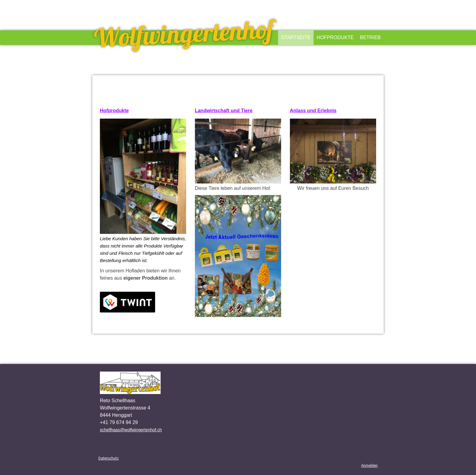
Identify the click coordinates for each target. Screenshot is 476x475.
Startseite (296, 37)
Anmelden (369, 465)
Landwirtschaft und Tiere (224, 111)
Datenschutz (109, 458)
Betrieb (370, 37)
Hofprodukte (335, 37)
